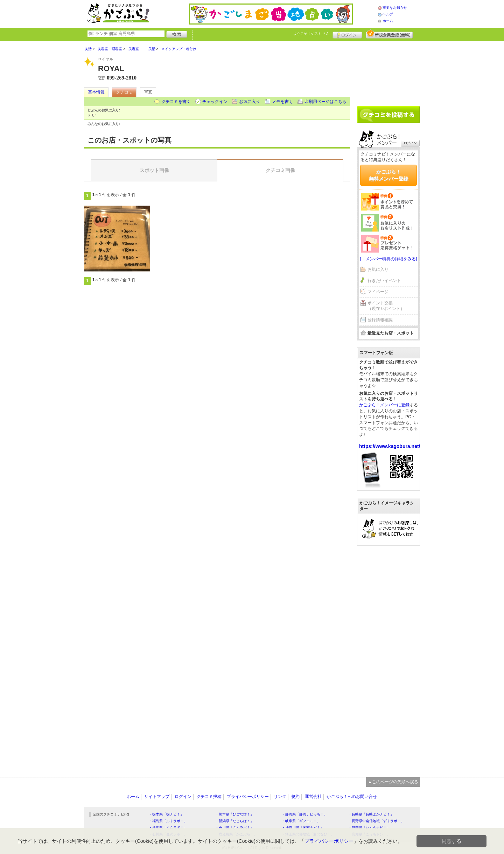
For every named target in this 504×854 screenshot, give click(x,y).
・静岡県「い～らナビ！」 (369, 828)
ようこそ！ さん (311, 33)
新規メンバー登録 (389, 34)
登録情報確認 (380, 320)
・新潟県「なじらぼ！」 (234, 821)
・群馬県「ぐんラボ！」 (168, 828)
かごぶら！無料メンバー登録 (388, 175)
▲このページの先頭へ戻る (393, 782)
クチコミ (124, 92)
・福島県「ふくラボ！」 (168, 821)
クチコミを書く (176, 102)
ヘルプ (388, 14)
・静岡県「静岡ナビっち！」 (304, 814)
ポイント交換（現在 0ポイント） (386, 306)
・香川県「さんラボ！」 (234, 828)
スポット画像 (154, 170)
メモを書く (282, 102)
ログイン (347, 34)
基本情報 (96, 92)
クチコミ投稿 (209, 797)
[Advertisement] (388, 71)
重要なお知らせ (395, 8)
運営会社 (313, 797)
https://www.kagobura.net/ (390, 446)
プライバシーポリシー (248, 797)
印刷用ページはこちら (325, 102)
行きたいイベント (384, 281)
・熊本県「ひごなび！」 (234, 814)
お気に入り (250, 102)
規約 (295, 797)
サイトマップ (157, 797)
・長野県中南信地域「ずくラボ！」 (376, 821)
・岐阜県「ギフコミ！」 (301, 821)
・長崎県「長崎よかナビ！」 (371, 814)
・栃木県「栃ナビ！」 (166, 814)
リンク (280, 797)
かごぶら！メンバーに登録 (384, 405)
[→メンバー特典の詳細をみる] (389, 259)
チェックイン (215, 102)
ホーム (388, 21)
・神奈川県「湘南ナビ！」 (303, 828)
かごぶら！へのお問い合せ (352, 797)
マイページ (378, 292)
